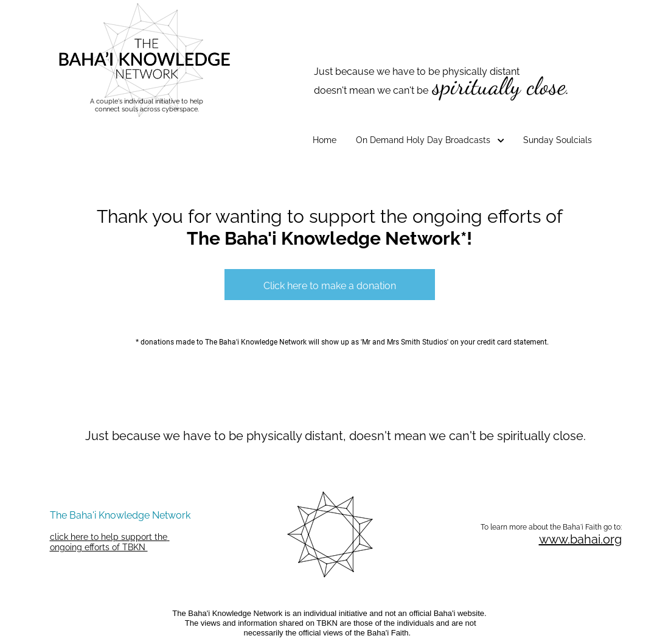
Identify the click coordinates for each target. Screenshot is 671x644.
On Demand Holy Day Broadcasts (430, 140)
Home (325, 140)
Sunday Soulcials (558, 140)
